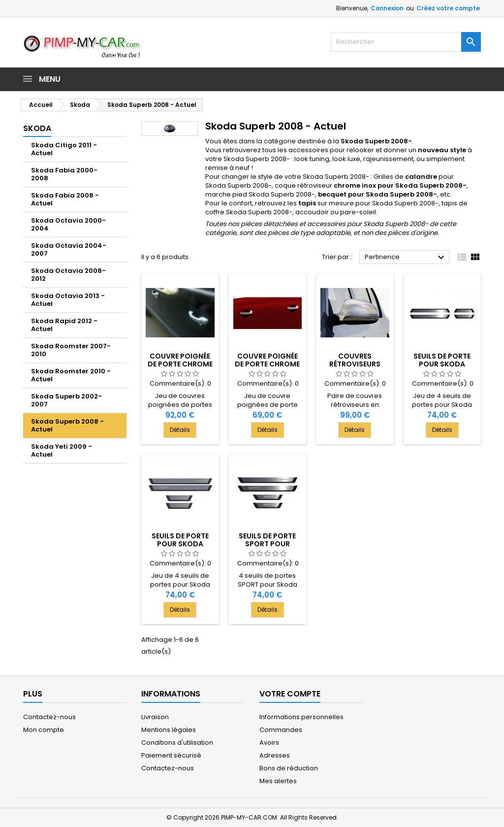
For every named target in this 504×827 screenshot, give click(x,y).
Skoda (37, 128)
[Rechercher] (406, 42)
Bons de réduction (289, 768)
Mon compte (44, 730)
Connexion (387, 8)
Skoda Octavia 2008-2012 (68, 275)
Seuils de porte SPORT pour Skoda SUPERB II (267, 544)
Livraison (155, 717)
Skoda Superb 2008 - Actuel (67, 425)
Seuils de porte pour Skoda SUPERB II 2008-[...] (442, 364)
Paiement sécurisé (171, 755)
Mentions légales (169, 730)
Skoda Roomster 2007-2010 (71, 350)
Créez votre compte (448, 8)
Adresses (275, 755)
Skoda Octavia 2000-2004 (68, 224)
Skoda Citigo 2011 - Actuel (64, 149)
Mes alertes (278, 781)
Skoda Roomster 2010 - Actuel (71, 375)
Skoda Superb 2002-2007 (66, 400)
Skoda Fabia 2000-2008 (64, 174)
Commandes (281, 730)
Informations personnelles (301, 717)
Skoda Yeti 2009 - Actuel (62, 450)
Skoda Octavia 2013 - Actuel (68, 300)
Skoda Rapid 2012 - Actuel (64, 325)
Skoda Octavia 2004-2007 (69, 249)
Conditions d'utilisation (177, 743)
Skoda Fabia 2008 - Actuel (65, 199)
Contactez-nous (49, 717)
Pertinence (406, 258)
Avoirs (269, 743)
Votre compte (290, 694)
